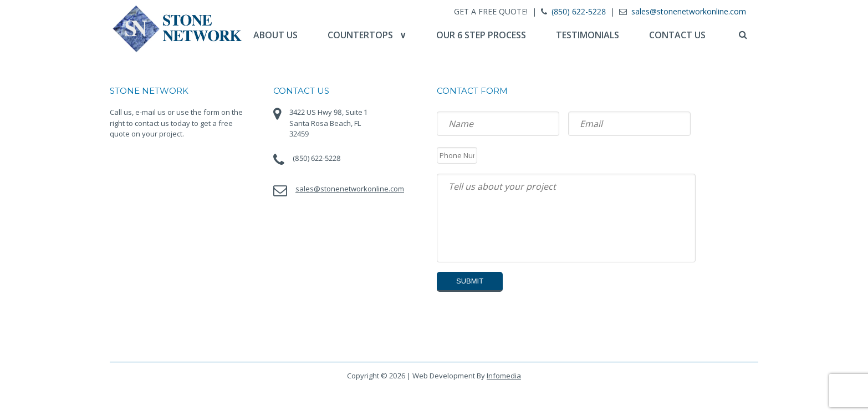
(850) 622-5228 (579, 11)
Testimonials (588, 35)
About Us (275, 35)
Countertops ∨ (367, 35)
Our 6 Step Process (481, 35)
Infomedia (504, 376)
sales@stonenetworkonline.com (689, 11)
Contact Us (677, 35)
